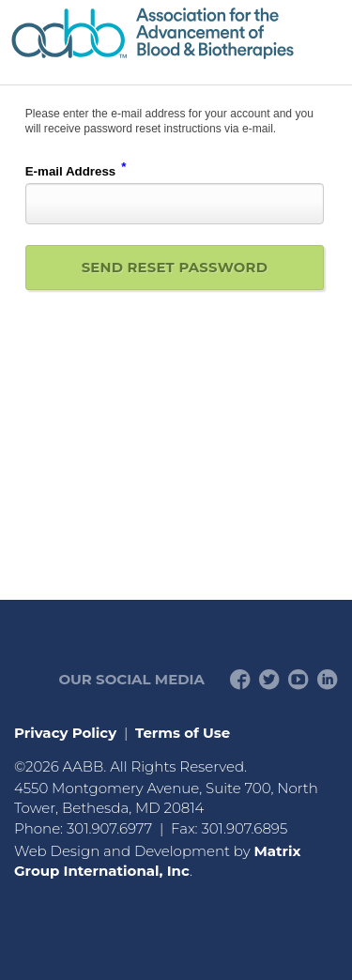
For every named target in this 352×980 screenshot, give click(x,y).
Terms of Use (183, 733)
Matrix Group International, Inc (157, 861)
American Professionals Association (176, 33)
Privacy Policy (65, 733)
